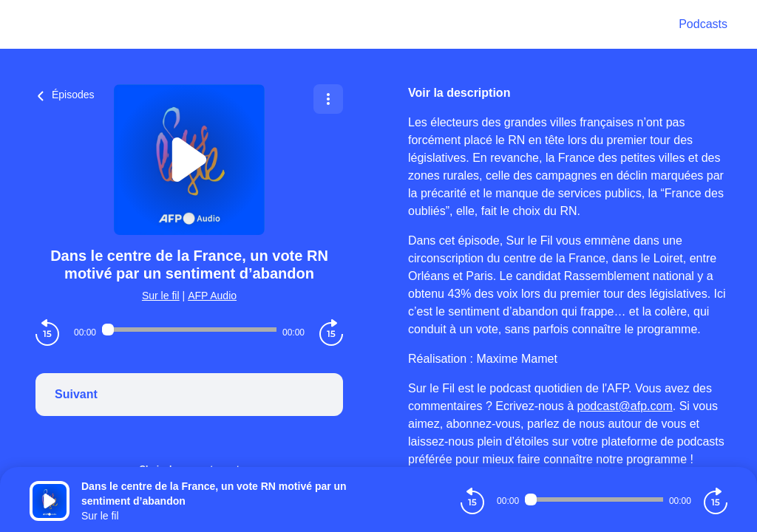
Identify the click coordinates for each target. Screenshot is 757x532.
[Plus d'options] (328, 99)
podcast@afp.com (625, 406)
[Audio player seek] (189, 330)
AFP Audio (212, 296)
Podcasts (703, 24)
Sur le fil (161, 296)
